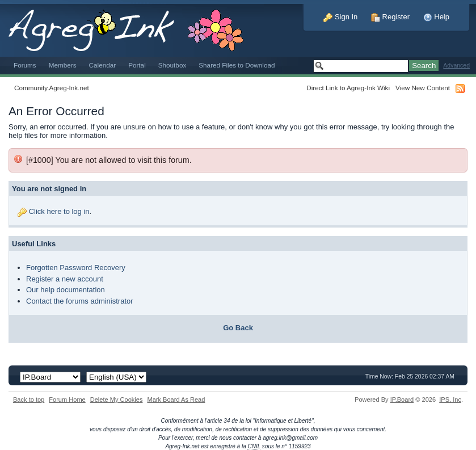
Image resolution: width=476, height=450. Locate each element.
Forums (25, 65)
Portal (137, 65)
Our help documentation (66, 290)
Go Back (238, 328)
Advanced (456, 66)
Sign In (340, 17)
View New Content (423, 88)
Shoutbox (172, 65)
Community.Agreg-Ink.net (52, 88)
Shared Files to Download (237, 65)
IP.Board (402, 399)
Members (63, 65)
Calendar (103, 65)
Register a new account (65, 279)
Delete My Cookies (117, 399)
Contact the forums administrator (80, 301)
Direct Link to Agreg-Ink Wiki (348, 88)
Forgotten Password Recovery (76, 268)
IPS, (450, 399)
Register (390, 17)
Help (436, 17)
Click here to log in (59, 211)
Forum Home (67, 399)
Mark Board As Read (176, 399)
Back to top (29, 399)
